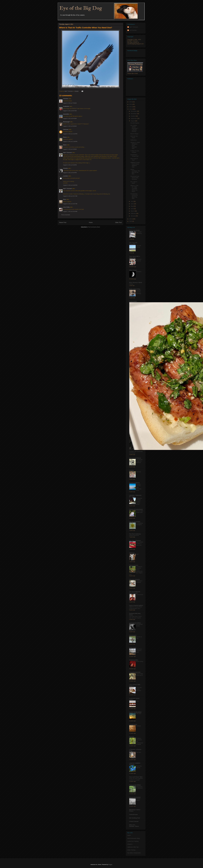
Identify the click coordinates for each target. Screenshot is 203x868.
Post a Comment (66, 215)
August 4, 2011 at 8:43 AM (70, 118)
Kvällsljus (139, 726)
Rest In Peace (134, 134)
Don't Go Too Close (134, 137)
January (133, 216)
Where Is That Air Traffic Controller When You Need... (134, 189)
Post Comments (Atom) (94, 227)
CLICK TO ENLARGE (135, 712)
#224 (137, 701)
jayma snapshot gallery (136, 605)
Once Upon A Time (134, 159)
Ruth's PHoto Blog (135, 289)
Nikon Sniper (133, 270)
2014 (131, 102)
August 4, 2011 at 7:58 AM (70, 103)
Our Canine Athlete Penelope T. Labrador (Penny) (134, 128)
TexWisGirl (66, 106)
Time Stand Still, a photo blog (135, 257)
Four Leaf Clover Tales (136, 777)
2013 (131, 104)
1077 (137, 554)
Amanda (65, 168)
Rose (65, 199)
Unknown (66, 129)
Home (91, 222)
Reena (65, 137)
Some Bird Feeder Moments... (139, 689)
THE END (139, 714)
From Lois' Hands (135, 230)
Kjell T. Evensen (68, 153)
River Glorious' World (136, 283)
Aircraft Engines (135, 123)
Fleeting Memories (134, 535)
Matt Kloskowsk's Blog (134, 838)
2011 (131, 109)
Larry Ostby (66, 207)
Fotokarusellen (134, 660)
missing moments (135, 579)
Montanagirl (66, 122)
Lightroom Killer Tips (133, 847)
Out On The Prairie (135, 522)
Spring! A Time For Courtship (139, 292)
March (133, 211)
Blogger (110, 865)
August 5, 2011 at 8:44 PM (70, 173)
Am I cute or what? (134, 182)
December (134, 111)
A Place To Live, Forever (135, 152)
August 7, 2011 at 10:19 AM (70, 211)
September (134, 118)
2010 (131, 219)
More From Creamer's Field (139, 651)
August (133, 121)
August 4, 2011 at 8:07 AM (70, 111)
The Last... (139, 752)
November (134, 114)
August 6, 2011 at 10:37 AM (70, 204)
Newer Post (63, 222)
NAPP (129, 835)
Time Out (138, 472)
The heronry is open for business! (139, 461)
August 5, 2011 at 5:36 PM (70, 165)
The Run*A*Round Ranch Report (135, 592)
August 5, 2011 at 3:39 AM (70, 149)
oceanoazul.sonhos (135, 623)
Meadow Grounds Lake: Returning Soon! (139, 487)
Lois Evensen (133, 30)
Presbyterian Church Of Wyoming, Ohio (134, 196)
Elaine (65, 145)
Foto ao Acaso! (134, 565)
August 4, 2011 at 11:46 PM (70, 141)
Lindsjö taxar (133, 724)
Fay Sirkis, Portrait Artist (134, 853)
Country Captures (135, 483)
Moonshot (139, 272)
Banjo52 (132, 737)
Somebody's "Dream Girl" (135, 155)
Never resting (140, 661)
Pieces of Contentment (136, 509)
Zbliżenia (132, 553)
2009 (131, 221)
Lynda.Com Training (133, 841)
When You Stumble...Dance (134, 826)
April (132, 209)
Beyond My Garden (135, 797)
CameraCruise (133, 815)
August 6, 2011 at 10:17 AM (70, 196)
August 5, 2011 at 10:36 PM (70, 185)
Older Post (118, 222)
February (133, 213)
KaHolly (132, 470)
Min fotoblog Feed (135, 818)
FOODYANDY (133, 301)
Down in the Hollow (135, 785)
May (132, 206)
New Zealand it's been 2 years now (140, 544)
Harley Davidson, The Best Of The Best (135, 172)
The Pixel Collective (135, 534)
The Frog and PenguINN (133, 243)
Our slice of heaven (135, 541)
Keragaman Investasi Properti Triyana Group (139, 501)
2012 (131, 107)
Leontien (66, 176)
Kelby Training (131, 850)
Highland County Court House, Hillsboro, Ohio (135, 165)
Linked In (130, 844)
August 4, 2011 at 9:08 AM (70, 126)
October (133, 116)
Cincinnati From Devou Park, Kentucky (135, 178)
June (132, 204)
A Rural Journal (134, 821)
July (132, 201)
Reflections (133, 140)
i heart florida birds (135, 672)
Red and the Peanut (135, 458)
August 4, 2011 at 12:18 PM (70, 134)
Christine (66, 99)
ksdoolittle (66, 114)
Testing (131, 284)
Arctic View (133, 648)
